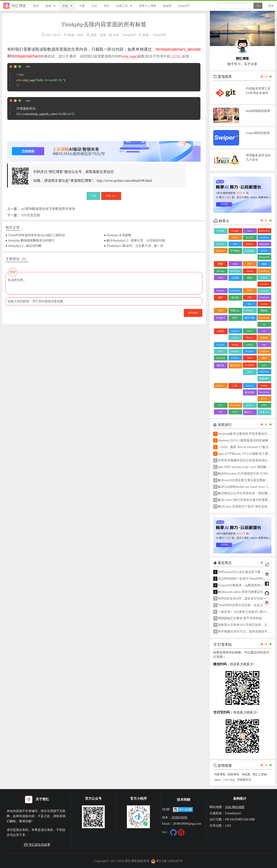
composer (264, 291)
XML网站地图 (235, 807)
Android (235, 331)
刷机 (250, 278)
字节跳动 (235, 251)
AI (264, 324)
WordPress (235, 271)
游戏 (264, 264)
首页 (36, 6)
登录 (271, 6)
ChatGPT (184, 6)
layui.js (250, 385)
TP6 (250, 297)
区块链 (264, 338)
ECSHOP (250, 365)
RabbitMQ (235, 291)
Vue (250, 304)
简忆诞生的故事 (37, 845)
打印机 (220, 231)
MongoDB (264, 257)
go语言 (220, 331)
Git (264, 331)
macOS (250, 237)
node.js (249, 345)
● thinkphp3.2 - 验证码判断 (24, 246)
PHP (264, 405)
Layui (235, 337)
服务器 (220, 365)
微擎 (221, 264)
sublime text (221, 385)
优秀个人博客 (147, 6)
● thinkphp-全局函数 (118, 235)
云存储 (235, 278)
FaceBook (264, 271)
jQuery (264, 399)
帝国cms (235, 310)
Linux (235, 237)
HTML (177, 56)
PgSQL (250, 244)
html (264, 345)
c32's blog (229, 780)
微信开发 (235, 365)
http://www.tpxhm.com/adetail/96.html (124, 181)
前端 (48, 6)
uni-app (221, 271)
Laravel (221, 345)
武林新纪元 (244, 780)
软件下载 (250, 318)
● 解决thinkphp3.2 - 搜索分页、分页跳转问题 (134, 240)
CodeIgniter (250, 310)
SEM (220, 278)
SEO (250, 358)
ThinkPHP (129, 35)
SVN (250, 291)
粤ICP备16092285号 (167, 861)
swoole (264, 304)
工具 (235, 386)
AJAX (250, 405)
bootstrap (220, 358)
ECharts (249, 351)
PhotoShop (264, 392)
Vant (250, 231)
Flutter (264, 278)
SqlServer (220, 251)
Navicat (221, 244)
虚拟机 (264, 310)
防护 (235, 318)
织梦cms (264, 412)
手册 (82, 6)
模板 (264, 358)
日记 (94, 6)
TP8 (235, 244)
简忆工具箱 (260, 774)
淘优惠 (246, 774)
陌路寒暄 (233, 774)
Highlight (264, 244)
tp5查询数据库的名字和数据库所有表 (48, 209)
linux (220, 351)
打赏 (93, 196)
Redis (220, 310)
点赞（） (111, 196)
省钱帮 (167, 6)
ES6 (250, 264)
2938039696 (179, 817)
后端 (65, 6)
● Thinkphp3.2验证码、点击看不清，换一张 (134, 246)
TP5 (220, 405)
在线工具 (122, 6)
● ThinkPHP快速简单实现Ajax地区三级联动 (35, 235)
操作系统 (250, 392)
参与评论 (193, 313)
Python (264, 385)
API (221, 412)
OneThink (264, 297)
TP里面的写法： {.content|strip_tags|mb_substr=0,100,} (41, 108)
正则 (250, 372)
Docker (220, 291)
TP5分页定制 (31, 215)
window (235, 351)
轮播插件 (264, 378)
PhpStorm (264, 372)
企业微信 (250, 251)
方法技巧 (221, 318)
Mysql (235, 345)
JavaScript (264, 318)
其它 (107, 6)
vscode (264, 284)
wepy (235, 264)
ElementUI (264, 231)
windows (264, 237)
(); (37, 77)
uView (264, 251)
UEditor (235, 358)
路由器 (235, 297)
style (264, 365)
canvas (250, 271)
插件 (221, 297)
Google (235, 231)
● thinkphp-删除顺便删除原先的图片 (30, 240)
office (235, 412)
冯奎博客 (220, 774)
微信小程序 (250, 412)
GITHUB (264, 351)
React (249, 337)
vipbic (217, 780)
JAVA (249, 331)
